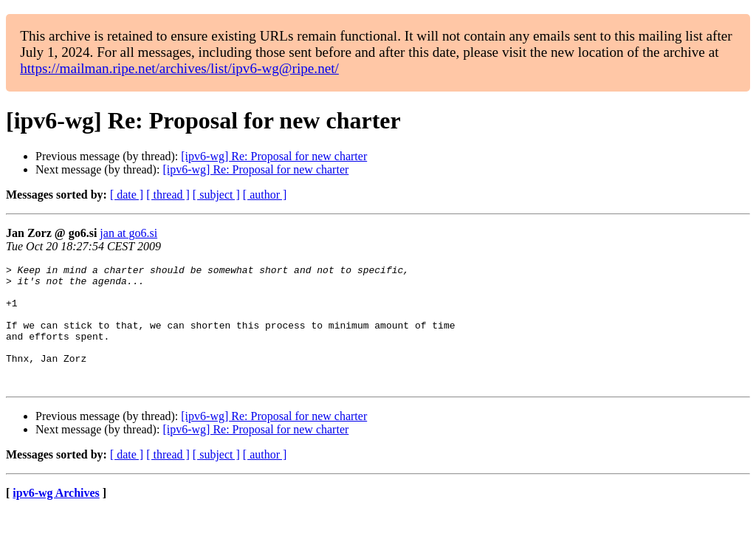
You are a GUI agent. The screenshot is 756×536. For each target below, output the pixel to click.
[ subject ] (216, 195)
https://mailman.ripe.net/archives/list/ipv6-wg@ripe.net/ (179, 68)
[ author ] (265, 195)
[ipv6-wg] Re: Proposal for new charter (274, 156)
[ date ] (127, 195)
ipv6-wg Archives (56, 517)
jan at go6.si (128, 233)
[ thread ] (168, 195)
